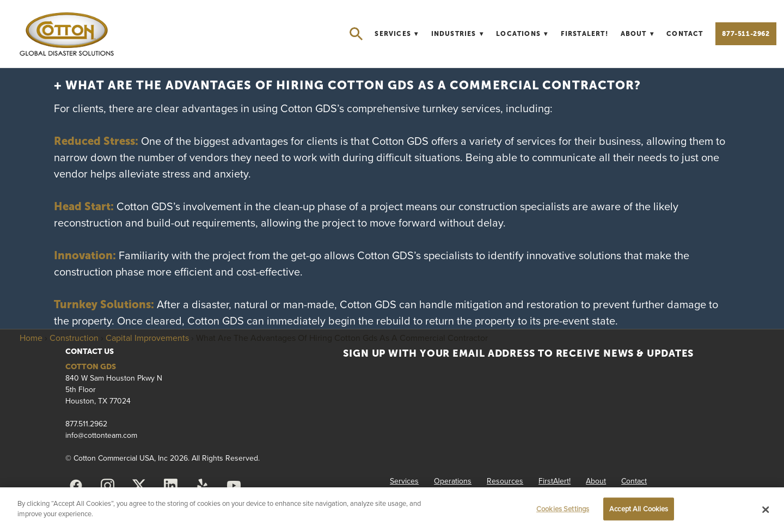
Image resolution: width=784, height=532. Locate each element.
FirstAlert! (584, 34)
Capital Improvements (147, 338)
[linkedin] (170, 486)
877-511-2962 (746, 34)
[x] (139, 486)
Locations (522, 34)
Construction (74, 338)
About (638, 34)
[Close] (766, 510)
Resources (505, 481)
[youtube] (234, 486)
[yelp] (202, 486)
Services (396, 34)
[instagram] (107, 486)
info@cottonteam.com (101, 435)
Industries (458, 34)
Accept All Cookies (639, 509)
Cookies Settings (563, 509)
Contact (685, 34)
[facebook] (76, 486)
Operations (453, 481)
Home (31, 338)
